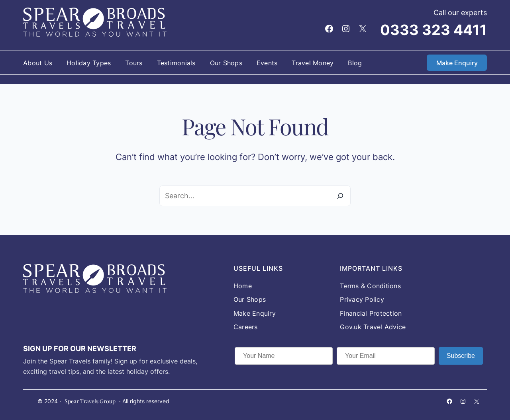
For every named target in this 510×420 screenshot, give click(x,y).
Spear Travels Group (90, 401)
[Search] (340, 196)
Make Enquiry (457, 63)
